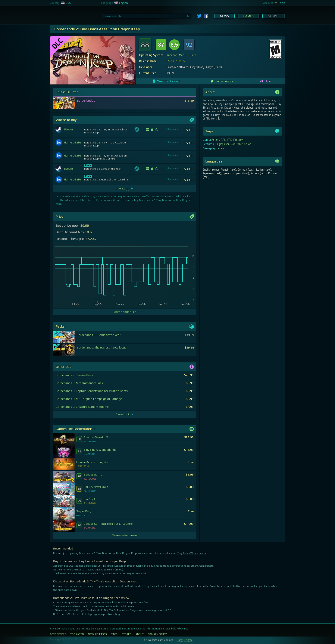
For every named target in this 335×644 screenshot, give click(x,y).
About (140, 634)
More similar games (125, 535)
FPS (230, 140)
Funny (220, 148)
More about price (125, 312)
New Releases (97, 634)
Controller (237, 144)
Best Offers (58, 634)
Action (215, 140)
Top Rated (77, 634)
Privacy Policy (157, 634)
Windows (172, 55)
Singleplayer (222, 144)
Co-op (248, 144)
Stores (274, 16)
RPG (223, 140)
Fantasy (238, 140)
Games (249, 16)
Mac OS (184, 55)
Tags (114, 634)
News (225, 16)
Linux (193, 55)
